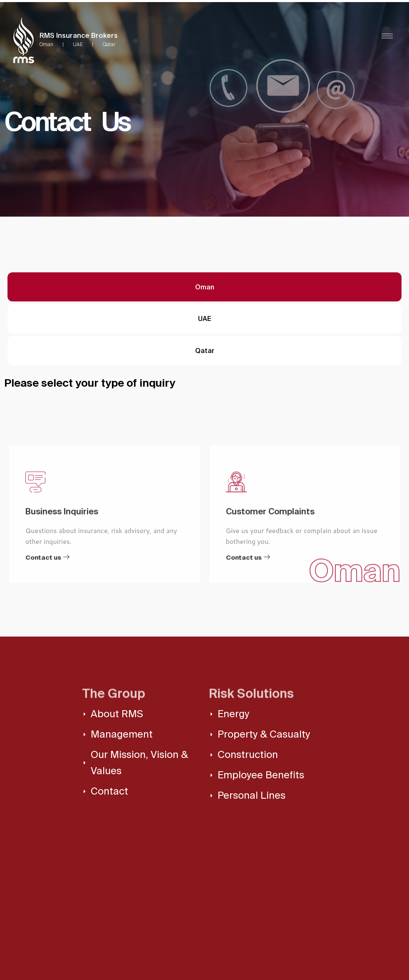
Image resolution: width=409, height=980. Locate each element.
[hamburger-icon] (387, 36)
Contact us (47, 619)
